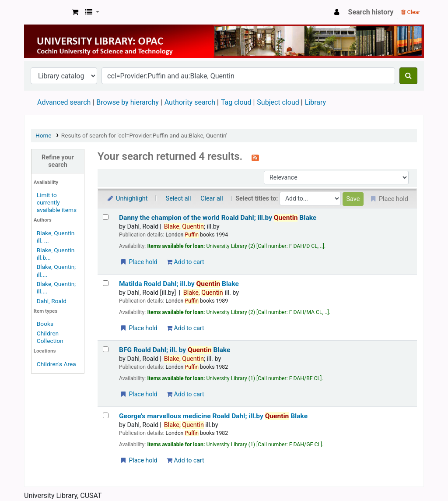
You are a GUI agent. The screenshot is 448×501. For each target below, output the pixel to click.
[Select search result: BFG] (106, 349)
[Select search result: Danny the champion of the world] (106, 217)
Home (44, 135)
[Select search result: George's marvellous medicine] (106, 415)
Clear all (212, 199)
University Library (46, 12)
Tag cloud (236, 102)
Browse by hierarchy (128, 102)
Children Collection (50, 337)
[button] (75, 12)
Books (45, 324)
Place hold (138, 262)
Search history (371, 12)
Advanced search (64, 102)
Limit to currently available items (57, 202)
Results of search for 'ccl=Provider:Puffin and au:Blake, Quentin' (144, 135)
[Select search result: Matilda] (106, 283)
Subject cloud (278, 102)
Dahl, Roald (52, 301)
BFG (175, 350)
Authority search (190, 102)
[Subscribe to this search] (255, 157)
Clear (411, 12)
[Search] (408, 76)
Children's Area (56, 364)
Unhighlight (127, 199)
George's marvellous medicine (213, 416)
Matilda (179, 284)
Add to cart (185, 262)
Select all (178, 199)
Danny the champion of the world (218, 218)
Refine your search (58, 161)
